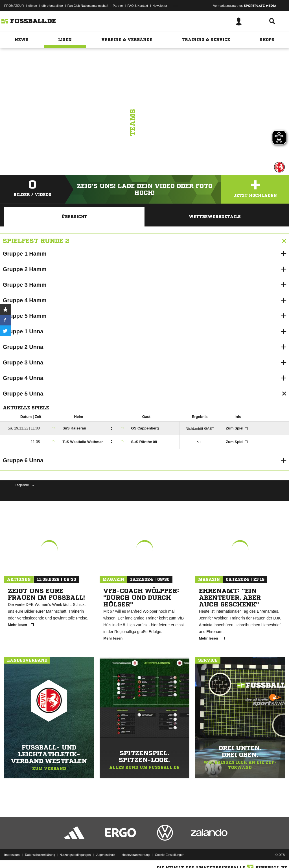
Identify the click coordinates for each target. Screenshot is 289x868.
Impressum (12, 855)
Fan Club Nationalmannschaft (88, 6)
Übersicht (74, 217)
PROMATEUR (14, 6)
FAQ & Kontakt (138, 6)
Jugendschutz (106, 855)
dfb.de (33, 6)
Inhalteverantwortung (135, 855)
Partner (118, 6)
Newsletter (160, 6)
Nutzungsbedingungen (75, 855)
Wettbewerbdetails (215, 217)
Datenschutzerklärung (40, 855)
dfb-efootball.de (52, 6)
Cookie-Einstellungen (170, 855)
